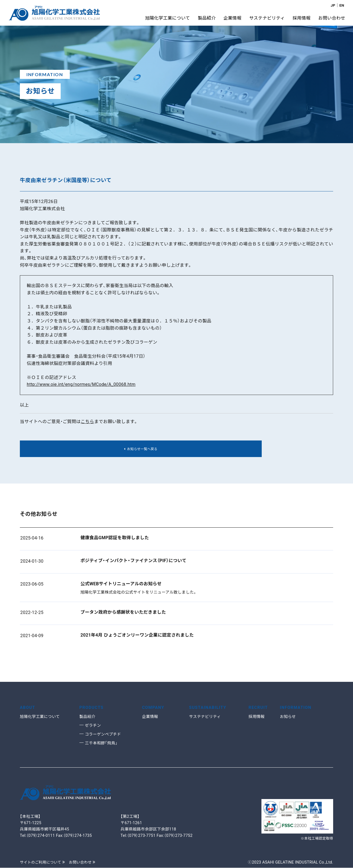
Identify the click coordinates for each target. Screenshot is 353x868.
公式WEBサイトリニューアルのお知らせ (121, 585)
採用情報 (257, 717)
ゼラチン (93, 726)
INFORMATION (297, 708)
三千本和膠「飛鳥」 (102, 743)
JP (332, 5)
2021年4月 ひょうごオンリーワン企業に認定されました (137, 637)
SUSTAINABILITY (209, 708)
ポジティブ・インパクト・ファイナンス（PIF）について (133, 562)
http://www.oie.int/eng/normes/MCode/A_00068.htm (81, 384)
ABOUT (28, 708)
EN (342, 5)
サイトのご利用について (44, 863)
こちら (87, 422)
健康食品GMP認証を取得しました (115, 539)
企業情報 (151, 717)
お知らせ (288, 717)
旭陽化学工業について (41, 717)
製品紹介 (88, 717)
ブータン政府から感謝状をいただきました (123, 614)
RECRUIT (259, 708)
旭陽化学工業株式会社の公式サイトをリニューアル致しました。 (139, 594)
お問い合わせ (86, 863)
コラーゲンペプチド (104, 735)
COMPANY (154, 708)
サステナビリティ (206, 717)
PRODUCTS (93, 708)
